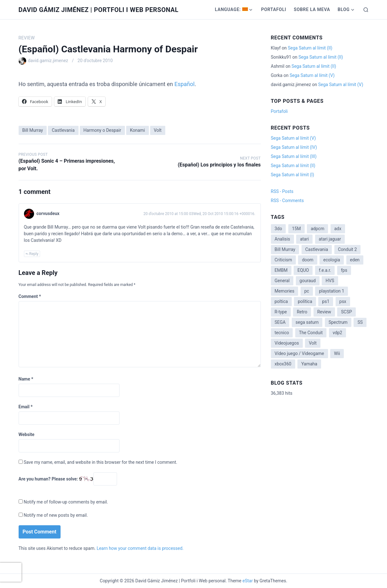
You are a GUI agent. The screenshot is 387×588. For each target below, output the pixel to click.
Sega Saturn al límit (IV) (294, 147)
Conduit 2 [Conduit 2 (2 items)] (348, 249)
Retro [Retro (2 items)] (302, 312)
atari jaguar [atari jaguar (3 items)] (330, 239)
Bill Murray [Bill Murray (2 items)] (285, 249)
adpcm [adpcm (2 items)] (317, 229)
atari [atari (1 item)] (304, 239)
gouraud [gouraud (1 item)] (308, 281)
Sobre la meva (312, 9)
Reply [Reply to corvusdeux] (34, 254)
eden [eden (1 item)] (355, 260)
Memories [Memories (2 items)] (285, 291)
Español (185, 84)
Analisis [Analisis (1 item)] (282, 239)
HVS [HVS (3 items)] (330, 281)
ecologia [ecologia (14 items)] (332, 260)
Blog (343, 9)
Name (26, 379)
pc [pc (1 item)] (307, 291)
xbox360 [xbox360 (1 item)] (283, 364)
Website (27, 434)
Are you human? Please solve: (68, 479)
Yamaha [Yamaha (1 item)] (309, 364)
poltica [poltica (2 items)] (281, 301)
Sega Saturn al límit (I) (293, 175)
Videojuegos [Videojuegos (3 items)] (287, 343)
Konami (138, 130)
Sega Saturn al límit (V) (312, 75)
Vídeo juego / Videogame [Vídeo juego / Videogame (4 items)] (299, 353)
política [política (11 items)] (305, 301)
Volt (158, 130)
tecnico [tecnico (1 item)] (282, 333)
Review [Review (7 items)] (324, 312)
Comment (30, 296)
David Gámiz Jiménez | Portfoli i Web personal (99, 10)
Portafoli (274, 9)
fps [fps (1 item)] (344, 270)
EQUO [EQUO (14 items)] (303, 270)
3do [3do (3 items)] (279, 229)
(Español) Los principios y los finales (219, 165)
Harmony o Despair (102, 130)
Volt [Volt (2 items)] (313, 343)
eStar (248, 581)
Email (26, 407)
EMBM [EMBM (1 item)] (281, 270)
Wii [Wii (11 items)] (337, 353)
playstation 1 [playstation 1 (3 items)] (331, 291)
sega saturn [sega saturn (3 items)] (307, 322)
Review (27, 38)
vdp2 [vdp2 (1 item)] (337, 333)
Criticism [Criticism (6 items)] (283, 260)
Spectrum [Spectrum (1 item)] (338, 322)
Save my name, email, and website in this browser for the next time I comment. (100, 462)
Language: (231, 9)
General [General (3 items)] (282, 281)
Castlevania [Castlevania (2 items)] (317, 249)
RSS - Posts (282, 191)
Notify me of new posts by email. (56, 515)
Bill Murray (33, 130)
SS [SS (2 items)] (360, 322)
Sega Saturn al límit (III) (294, 156)
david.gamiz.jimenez (48, 61)
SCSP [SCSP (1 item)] (346, 312)
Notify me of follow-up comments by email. (66, 502)
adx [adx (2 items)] (338, 229)
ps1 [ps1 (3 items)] (326, 301)
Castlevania (63, 130)
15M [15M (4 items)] (296, 229)
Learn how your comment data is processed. (140, 548)
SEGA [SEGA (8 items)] (280, 322)
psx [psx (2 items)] (343, 301)
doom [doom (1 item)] (308, 260)
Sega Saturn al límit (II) (310, 48)
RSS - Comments (287, 201)
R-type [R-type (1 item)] (281, 312)
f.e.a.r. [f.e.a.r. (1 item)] (325, 270)
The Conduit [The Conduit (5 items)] (311, 333)
